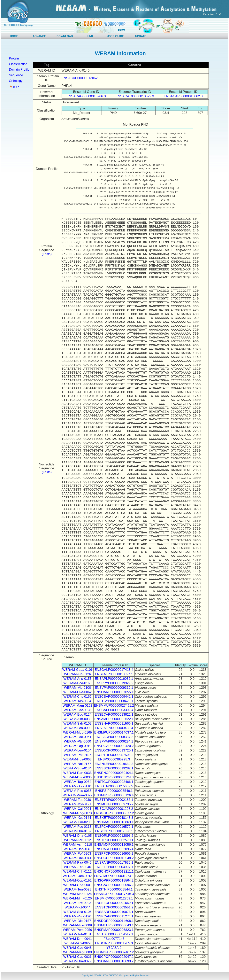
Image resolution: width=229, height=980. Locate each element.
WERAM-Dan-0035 (78, 777)
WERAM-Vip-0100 (77, 688)
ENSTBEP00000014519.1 (114, 934)
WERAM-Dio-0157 (78, 921)
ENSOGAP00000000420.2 (114, 746)
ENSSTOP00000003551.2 (114, 907)
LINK (90, 36)
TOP (16, 87)
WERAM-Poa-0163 (77, 683)
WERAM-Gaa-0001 (77, 885)
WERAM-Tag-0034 (78, 782)
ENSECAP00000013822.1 (114, 715)
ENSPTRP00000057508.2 (114, 755)
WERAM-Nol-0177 (78, 764)
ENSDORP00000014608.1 (114, 921)
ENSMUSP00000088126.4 (114, 795)
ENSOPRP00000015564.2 (114, 880)
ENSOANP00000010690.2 (114, 961)
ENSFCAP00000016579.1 (114, 827)
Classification (18, 64)
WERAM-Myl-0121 (77, 804)
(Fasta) (47, 254)
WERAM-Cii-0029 (77, 943)
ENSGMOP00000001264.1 (114, 876)
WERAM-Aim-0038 (78, 719)
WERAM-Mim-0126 (77, 898)
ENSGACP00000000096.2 (114, 885)
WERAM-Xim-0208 (78, 822)
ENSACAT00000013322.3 (135, 96)
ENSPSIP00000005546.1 (114, 791)
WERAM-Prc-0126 (78, 916)
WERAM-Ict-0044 (77, 907)
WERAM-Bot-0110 (78, 786)
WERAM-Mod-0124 (77, 894)
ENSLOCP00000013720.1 (114, 750)
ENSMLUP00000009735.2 (114, 804)
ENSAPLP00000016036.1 (114, 679)
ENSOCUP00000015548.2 (114, 858)
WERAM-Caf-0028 (77, 710)
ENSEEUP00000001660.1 (114, 903)
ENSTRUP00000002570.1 (114, 840)
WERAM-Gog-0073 (77, 813)
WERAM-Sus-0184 (78, 768)
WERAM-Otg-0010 (78, 746)
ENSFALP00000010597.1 (114, 674)
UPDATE (141, 36)
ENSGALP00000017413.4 (114, 670)
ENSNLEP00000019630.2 (114, 764)
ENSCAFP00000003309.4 (114, 710)
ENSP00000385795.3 (114, 759)
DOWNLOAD (65, 36)
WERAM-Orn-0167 (77, 831)
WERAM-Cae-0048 (78, 948)
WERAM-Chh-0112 (78, 871)
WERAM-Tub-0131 (77, 934)
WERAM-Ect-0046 (77, 867)
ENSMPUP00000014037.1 (114, 732)
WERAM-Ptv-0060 (77, 741)
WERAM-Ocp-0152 (77, 880)
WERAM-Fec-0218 (77, 827)
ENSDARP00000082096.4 (114, 849)
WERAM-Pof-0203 (78, 854)
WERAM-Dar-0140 (78, 849)
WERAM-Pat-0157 (78, 755)
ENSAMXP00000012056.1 (114, 845)
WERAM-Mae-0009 (77, 925)
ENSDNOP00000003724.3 (114, 777)
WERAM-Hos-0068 (77, 759)
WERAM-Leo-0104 (77, 750)
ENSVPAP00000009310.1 (114, 688)
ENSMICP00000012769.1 (114, 898)
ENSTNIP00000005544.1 (114, 889)
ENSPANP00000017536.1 (114, 863)
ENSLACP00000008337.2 (114, 737)
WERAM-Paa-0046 (77, 863)
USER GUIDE (115, 36)
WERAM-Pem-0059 (77, 930)
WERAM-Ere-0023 (77, 903)
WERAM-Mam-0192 (77, 706)
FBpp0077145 (114, 939)
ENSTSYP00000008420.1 (114, 701)
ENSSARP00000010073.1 (114, 912)
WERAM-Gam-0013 (77, 876)
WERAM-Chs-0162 (77, 697)
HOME (14, 36)
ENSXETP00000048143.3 (114, 818)
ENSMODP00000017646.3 (114, 894)
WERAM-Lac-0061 (78, 737)
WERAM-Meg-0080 (77, 952)
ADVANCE (39, 36)
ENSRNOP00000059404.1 (114, 773)
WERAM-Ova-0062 (77, 692)
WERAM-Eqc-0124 (78, 715)
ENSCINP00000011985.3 (114, 943)
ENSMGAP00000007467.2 (114, 952)
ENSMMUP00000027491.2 (114, 706)
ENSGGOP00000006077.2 (114, 813)
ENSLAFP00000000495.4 (114, 728)
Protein (14, 58)
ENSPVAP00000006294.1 (114, 741)
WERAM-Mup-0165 (77, 732)
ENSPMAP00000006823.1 (114, 930)
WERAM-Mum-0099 (77, 795)
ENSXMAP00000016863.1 (114, 822)
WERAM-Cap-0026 (78, 957)
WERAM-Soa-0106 (77, 912)
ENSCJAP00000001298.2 (114, 809)
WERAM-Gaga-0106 (78, 670)
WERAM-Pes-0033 (78, 791)
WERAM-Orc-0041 (78, 858)
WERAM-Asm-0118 (77, 845)
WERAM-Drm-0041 (77, 939)
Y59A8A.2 (114, 948)
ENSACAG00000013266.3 (86, 96)
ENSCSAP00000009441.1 (114, 697)
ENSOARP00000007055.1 (114, 692)
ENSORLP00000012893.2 (114, 836)
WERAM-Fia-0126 (78, 674)
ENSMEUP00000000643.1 (114, 925)
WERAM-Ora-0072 (77, 961)
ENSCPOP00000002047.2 (114, 957)
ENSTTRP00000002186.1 (114, 800)
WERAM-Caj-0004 (78, 809)
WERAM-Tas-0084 (77, 701)
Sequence (16, 75)
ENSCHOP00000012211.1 (114, 871)
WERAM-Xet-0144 (78, 818)
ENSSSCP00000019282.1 (114, 768)
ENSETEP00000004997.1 (114, 867)
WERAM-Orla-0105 (77, 836)
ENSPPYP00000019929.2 (114, 683)
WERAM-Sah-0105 (77, 723)
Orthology (16, 81)
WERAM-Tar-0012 (78, 840)
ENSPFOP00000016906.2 (114, 854)
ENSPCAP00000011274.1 (114, 916)
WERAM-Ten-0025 (78, 889)
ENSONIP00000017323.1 (114, 831)
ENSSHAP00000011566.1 (114, 723)
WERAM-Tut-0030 (77, 800)
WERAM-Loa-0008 (77, 728)
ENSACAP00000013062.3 (81, 78)
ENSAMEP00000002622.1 (114, 719)
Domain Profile (19, 70)
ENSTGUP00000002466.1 (114, 782)
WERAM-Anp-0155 (77, 679)
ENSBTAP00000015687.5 (114, 786)
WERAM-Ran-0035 (78, 773)
